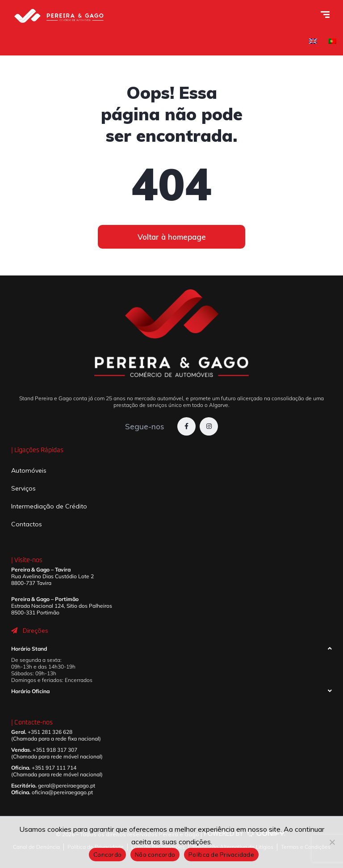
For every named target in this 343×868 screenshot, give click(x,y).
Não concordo (155, 855)
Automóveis (29, 470)
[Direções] (14, 631)
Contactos (27, 524)
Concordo (107, 855)
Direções (36, 631)
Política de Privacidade (221, 855)
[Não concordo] (332, 842)
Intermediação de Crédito (49, 506)
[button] (171, 651)
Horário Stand (29, 649)
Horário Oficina (30, 691)
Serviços (23, 488)
